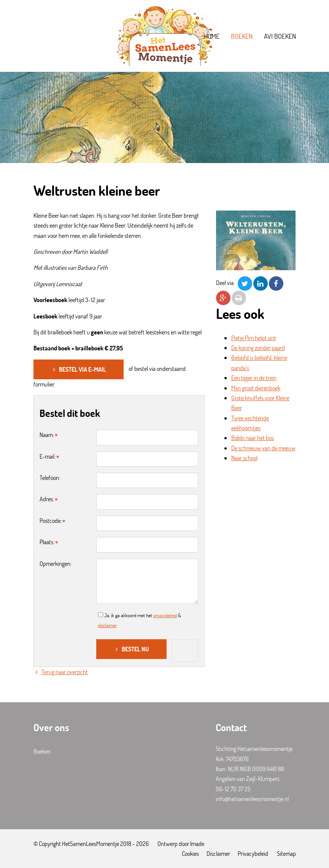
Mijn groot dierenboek (256, 388)
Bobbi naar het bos (253, 438)
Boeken (242, 36)
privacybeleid (165, 615)
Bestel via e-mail (79, 369)
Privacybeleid (253, 853)
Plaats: (47, 542)
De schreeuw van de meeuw (263, 448)
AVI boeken (280, 36)
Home (212, 36)
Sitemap (286, 853)
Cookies (190, 853)
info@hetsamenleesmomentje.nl (252, 799)
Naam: (47, 435)
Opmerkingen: (56, 563)
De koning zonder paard (258, 348)
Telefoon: (50, 478)
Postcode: (51, 520)
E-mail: (48, 456)
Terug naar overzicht (61, 672)
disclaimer (107, 625)
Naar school (244, 458)
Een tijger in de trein (254, 378)
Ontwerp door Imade (181, 843)
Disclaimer (218, 853)
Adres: (47, 499)
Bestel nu (131, 649)
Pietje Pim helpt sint (254, 338)
